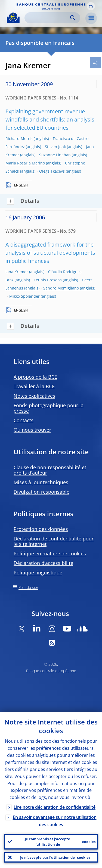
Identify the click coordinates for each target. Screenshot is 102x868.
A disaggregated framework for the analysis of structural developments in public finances (50, 253)
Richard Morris (19, 139)
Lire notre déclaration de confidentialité (55, 807)
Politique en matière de (50, 553)
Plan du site (28, 587)
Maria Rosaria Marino (25, 163)
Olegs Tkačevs (52, 171)
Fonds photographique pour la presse (49, 408)
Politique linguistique (38, 573)
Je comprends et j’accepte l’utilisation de (60, 842)
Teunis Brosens (48, 280)
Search (73, 18)
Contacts (24, 420)
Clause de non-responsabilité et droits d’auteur (50, 470)
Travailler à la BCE (34, 386)
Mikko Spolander (24, 296)
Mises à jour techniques (41, 482)
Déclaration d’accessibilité (43, 563)
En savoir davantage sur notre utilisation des (55, 821)
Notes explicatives (34, 396)
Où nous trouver (32, 430)
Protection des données (41, 529)
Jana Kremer (17, 272)
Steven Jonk (55, 147)
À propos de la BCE (35, 377)
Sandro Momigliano (61, 288)
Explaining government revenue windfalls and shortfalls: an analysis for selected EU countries (50, 119)
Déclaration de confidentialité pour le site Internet (54, 541)
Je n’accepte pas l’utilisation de (55, 857)
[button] (91, 6)
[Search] (48, 18)
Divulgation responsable (41, 492)
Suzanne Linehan (55, 155)
